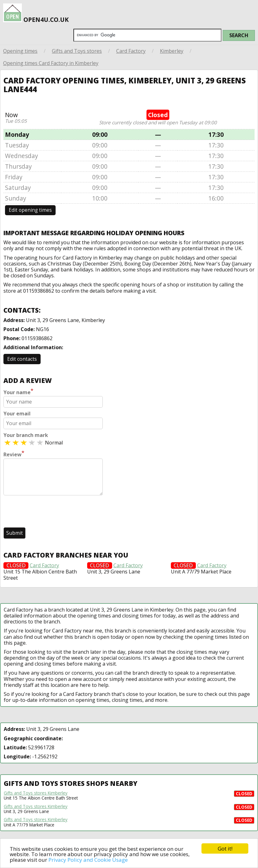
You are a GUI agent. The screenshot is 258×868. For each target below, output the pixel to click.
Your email (17, 414)
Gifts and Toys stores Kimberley (36, 793)
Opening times (20, 51)
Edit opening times (30, 210)
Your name (18, 392)
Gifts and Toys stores (77, 51)
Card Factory (131, 51)
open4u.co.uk (36, 13)
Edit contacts (22, 359)
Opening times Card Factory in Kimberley (51, 63)
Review (14, 454)
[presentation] (51, 512)
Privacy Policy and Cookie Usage (88, 860)
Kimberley (172, 51)
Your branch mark (26, 435)
